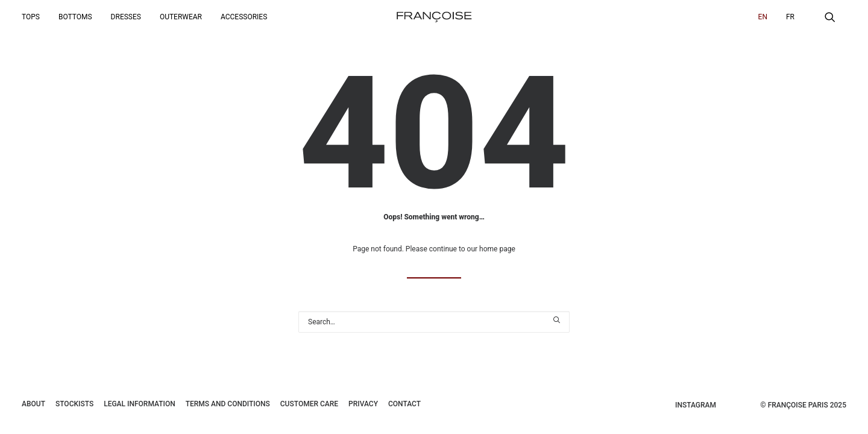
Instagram (696, 405)
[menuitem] (35, 17)
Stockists (74, 404)
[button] (835, 17)
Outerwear (181, 17)
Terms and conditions (228, 404)
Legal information (140, 404)
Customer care (309, 404)
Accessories (244, 17)
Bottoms (75, 17)
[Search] (434, 322)
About (33, 404)
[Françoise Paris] (434, 17)
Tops (31, 17)
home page (497, 249)
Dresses (126, 17)
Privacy (363, 404)
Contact (404, 404)
